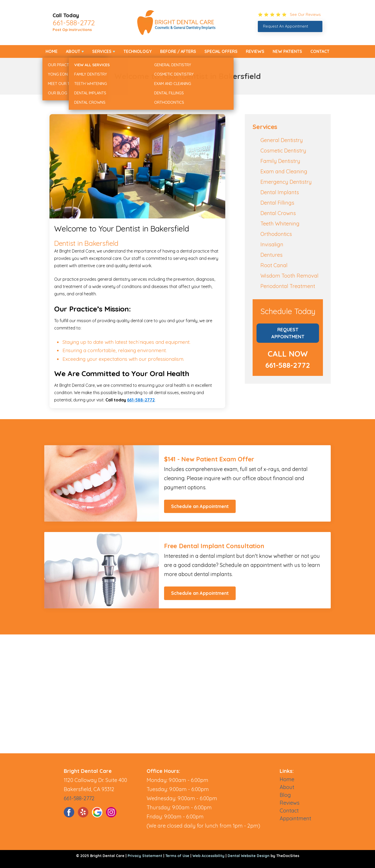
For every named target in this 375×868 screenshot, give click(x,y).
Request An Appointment (286, 26)
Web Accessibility (208, 856)
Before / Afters (178, 51)
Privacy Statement (145, 856)
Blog (285, 795)
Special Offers (221, 51)
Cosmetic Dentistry (283, 151)
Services (102, 51)
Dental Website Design (249, 856)
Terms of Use (177, 856)
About (73, 51)
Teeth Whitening (280, 224)
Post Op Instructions (72, 30)
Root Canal (274, 265)
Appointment (295, 818)
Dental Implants (280, 192)
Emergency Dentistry (286, 182)
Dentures (271, 255)
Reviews (255, 51)
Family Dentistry (280, 161)
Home (52, 51)
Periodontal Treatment (288, 286)
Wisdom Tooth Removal (289, 276)
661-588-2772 (74, 23)
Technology (138, 51)
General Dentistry (282, 140)
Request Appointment (288, 333)
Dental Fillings (277, 203)
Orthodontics (276, 234)
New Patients (287, 51)
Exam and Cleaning (284, 171)
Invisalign (272, 244)
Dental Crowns (278, 213)
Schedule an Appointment (200, 506)
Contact (320, 51)
